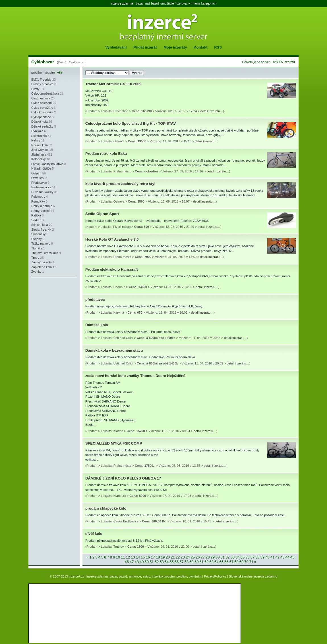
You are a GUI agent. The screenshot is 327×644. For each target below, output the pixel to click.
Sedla (35, 220)
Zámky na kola (42, 262)
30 (218, 557)
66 (226, 562)
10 (118, 557)
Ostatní (36, 173)
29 (213, 557)
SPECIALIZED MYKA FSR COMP (114, 443)
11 (123, 557)
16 (148, 557)
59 (191, 562)
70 (246, 562)
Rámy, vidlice (41, 211)
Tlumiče (37, 248)
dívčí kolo (94, 534)
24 (188, 557)
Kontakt (200, 47)
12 (128, 557)
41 (272, 557)
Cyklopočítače (41, 117)
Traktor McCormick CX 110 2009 (113, 84)
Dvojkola (37, 131)
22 (178, 557)
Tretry (35, 258)
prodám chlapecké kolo (106, 508)
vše (60, 72)
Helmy (36, 140)
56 (177, 562)
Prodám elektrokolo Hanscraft (112, 269)
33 (233, 557)
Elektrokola (39, 136)
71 (251, 562)
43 (282, 557)
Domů (62, 62)
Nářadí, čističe (41, 168)
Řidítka (36, 215)
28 (208, 557)
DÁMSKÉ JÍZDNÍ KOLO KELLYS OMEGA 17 (123, 478)
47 (132, 562)
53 (162, 562)
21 (173, 557)
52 (157, 562)
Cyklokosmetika (42, 112)
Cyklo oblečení (42, 103)
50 (147, 562)
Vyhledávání (116, 47)
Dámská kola (97, 325)
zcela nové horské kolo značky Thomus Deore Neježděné (135, 376)
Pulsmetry (38, 197)
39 (262, 557)
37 (253, 557)
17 (153, 557)
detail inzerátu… (212, 111)
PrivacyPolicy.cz (215, 576)
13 (133, 557)
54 (167, 562)
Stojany (37, 239)
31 (223, 557)
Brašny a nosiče (42, 84)
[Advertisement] (48, 314)
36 (247, 557)
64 (216, 562)
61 (201, 562)
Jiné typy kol (40, 150)
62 (206, 562)
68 (236, 562)
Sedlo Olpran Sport (102, 214)
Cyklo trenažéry (42, 108)
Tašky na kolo (41, 243)
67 (231, 562)
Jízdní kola (39, 155)
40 (267, 557)
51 (152, 562)
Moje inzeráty (175, 47)
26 (198, 557)
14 (138, 557)
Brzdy (35, 89)
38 (257, 557)
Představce (39, 183)
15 (143, 557)
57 (181, 562)
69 (241, 562)
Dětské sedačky (42, 126)
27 (202, 557)
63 (212, 562)
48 (137, 562)
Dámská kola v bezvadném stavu (114, 350)
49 (142, 562)
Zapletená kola (42, 267)
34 (237, 557)
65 (222, 562)
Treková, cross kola (45, 253)
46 (127, 562)
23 (183, 557)
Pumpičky (38, 201)
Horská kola (40, 145)
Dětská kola (39, 122)
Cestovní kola (41, 98)
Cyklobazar (77, 62)
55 (171, 562)
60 (196, 562)
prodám (37, 72)
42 (277, 557)
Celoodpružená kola (45, 93)
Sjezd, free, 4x (41, 230)
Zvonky (36, 272)
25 (193, 557)
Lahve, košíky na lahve (47, 164)
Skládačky (38, 234)
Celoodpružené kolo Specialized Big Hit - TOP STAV (131, 123)
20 (168, 557)
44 (287, 557)
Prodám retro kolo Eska (106, 154)
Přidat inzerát (145, 47)
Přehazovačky (41, 187)
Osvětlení (38, 178)
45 (292, 557)
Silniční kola (40, 225)
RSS (218, 47)
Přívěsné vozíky (42, 192)
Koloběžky (39, 159)
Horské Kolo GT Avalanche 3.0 (112, 239)
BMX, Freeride (41, 80)
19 (163, 557)
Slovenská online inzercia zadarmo (253, 576)
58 (187, 562)
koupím (49, 72)
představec (95, 300)
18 (158, 557)
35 (243, 557)
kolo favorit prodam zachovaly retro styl (120, 184)
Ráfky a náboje (42, 206)
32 (227, 557)
